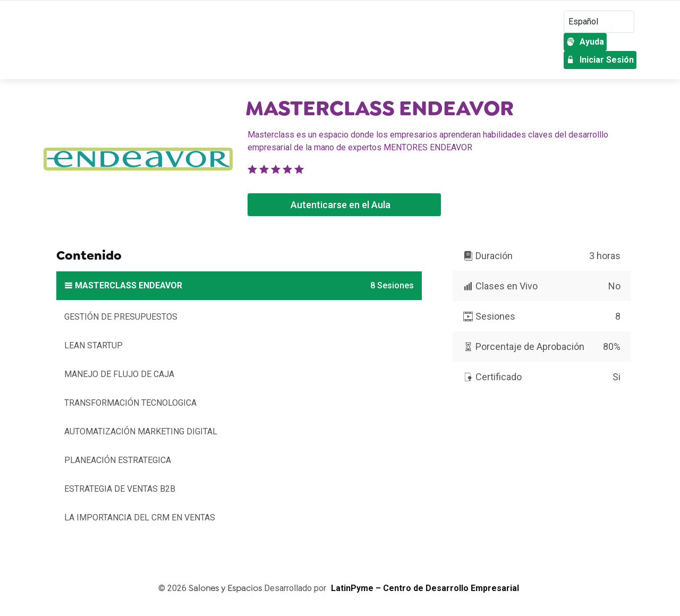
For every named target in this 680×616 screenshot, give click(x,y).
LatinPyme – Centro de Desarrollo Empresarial (425, 588)
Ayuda (585, 42)
